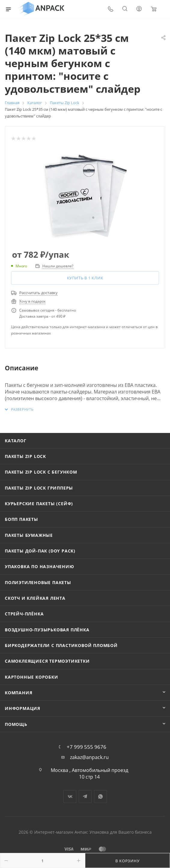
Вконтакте (70, 796)
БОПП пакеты (21, 519)
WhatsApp (100, 796)
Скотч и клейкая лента (35, 598)
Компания (18, 693)
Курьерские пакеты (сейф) (39, 504)
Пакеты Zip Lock (25, 456)
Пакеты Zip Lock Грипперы (39, 488)
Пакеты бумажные (29, 535)
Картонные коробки (32, 677)
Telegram (85, 796)
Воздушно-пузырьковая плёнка (47, 630)
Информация (23, 708)
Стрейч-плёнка (24, 614)
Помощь (16, 724)
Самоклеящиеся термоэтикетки (47, 661)
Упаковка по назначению (39, 566)
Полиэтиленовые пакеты (38, 582)
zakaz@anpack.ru (89, 757)
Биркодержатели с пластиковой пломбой (61, 645)
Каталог (16, 441)
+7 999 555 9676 (87, 747)
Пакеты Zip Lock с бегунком (41, 472)
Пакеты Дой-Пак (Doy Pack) (40, 551)
